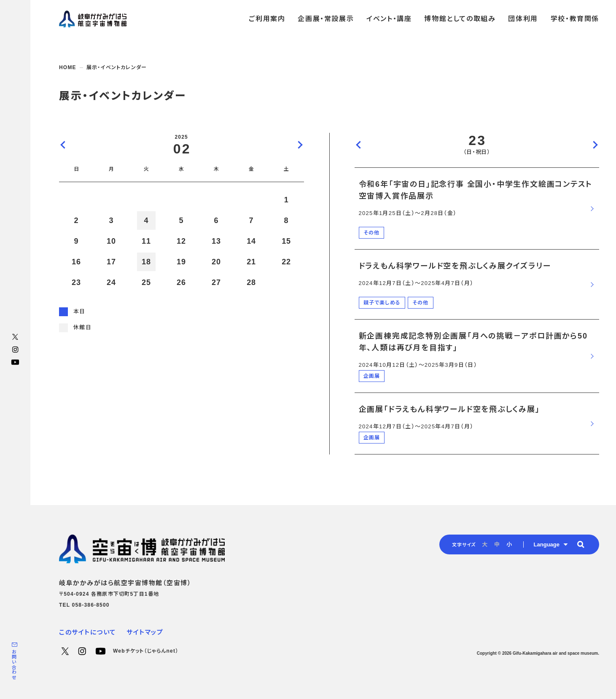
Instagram (15, 349)
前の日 (359, 145)
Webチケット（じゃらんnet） (146, 651)
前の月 (63, 145)
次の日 (595, 145)
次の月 (300, 145)
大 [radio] (485, 544)
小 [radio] (509, 544)
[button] (581, 544)
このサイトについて (88, 632)
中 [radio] (497, 544)
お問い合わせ (14, 665)
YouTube (15, 362)
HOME (68, 67)
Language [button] (547, 544)
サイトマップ (145, 632)
